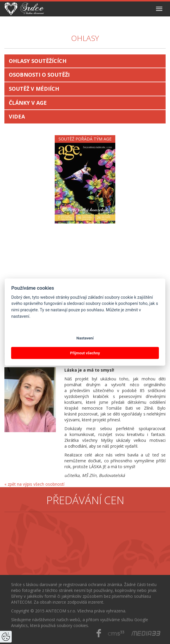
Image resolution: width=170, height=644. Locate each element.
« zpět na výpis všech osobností (34, 484)
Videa (17, 116)
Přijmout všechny (85, 353)
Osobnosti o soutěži (39, 75)
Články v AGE (28, 103)
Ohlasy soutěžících (38, 61)
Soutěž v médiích (34, 89)
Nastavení (85, 338)
